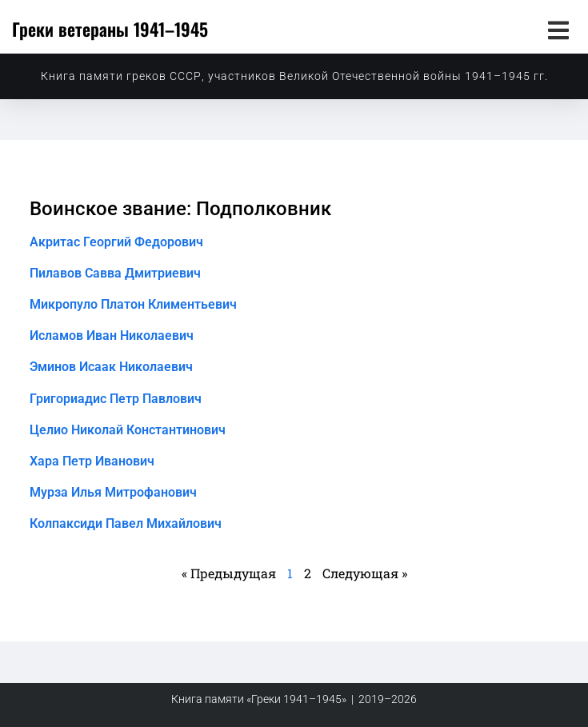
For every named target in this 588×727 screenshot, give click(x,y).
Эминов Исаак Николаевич (111, 367)
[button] (558, 30)
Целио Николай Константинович (128, 430)
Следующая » (365, 573)
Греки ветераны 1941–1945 (110, 29)
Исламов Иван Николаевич (112, 336)
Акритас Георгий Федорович (116, 242)
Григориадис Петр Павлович (116, 399)
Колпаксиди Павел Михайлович (126, 523)
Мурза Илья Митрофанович (113, 492)
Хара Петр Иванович (92, 461)
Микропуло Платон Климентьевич (133, 304)
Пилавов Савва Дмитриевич (115, 273)
